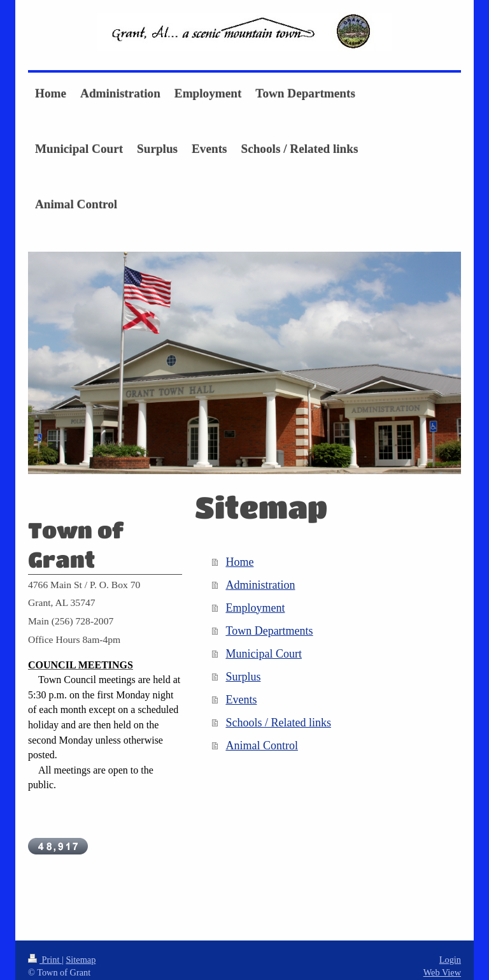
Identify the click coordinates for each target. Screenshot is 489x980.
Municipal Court (264, 654)
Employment (255, 608)
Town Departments (269, 631)
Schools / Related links (278, 723)
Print (45, 948)
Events (241, 700)
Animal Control (262, 746)
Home (239, 562)
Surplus (243, 677)
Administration (260, 585)
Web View (442, 961)
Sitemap (81, 948)
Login (450, 948)
